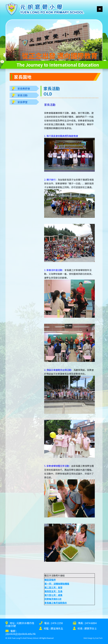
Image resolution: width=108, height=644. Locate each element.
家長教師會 (24, 88)
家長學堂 (22, 102)
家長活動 (22, 95)
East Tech (99, 638)
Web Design (88, 638)
